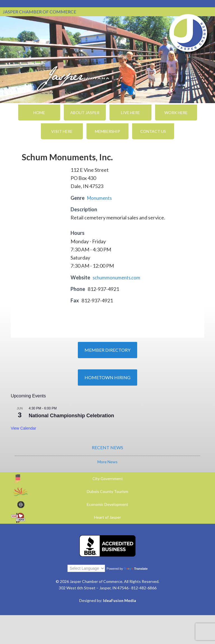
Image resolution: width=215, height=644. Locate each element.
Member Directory (107, 350)
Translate (136, 569)
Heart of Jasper (107, 517)
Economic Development (107, 504)
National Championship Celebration (71, 416)
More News (107, 462)
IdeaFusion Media (120, 600)
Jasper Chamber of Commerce (188, 33)
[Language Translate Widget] (86, 568)
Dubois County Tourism (107, 491)
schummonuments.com (118, 277)
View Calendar (23, 428)
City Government (108, 479)
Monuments (101, 198)
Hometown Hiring (107, 377)
